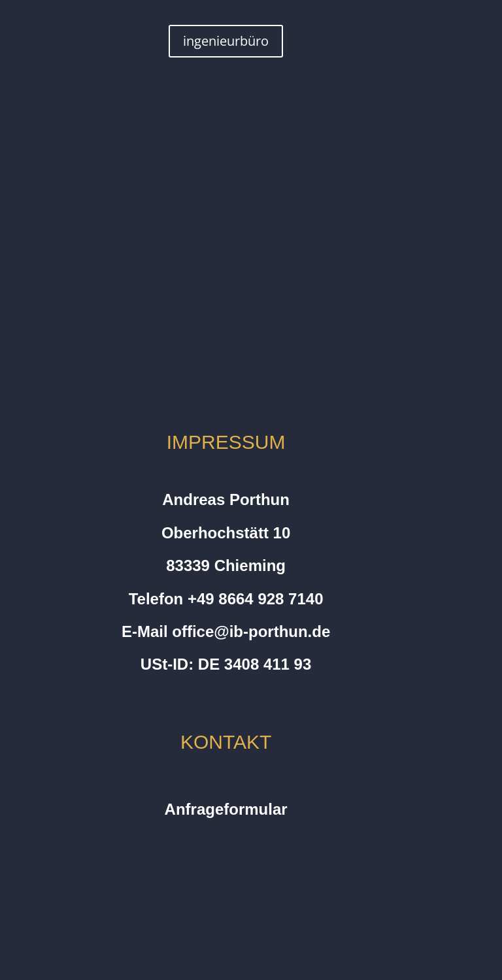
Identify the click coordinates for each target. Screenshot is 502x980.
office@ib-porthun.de (251, 631)
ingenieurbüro (226, 41)
